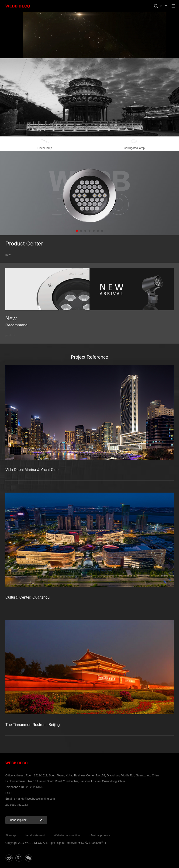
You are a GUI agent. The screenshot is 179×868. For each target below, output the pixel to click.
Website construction (67, 835)
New (16, 321)
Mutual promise (101, 835)
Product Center (24, 244)
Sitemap (10, 835)
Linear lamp (45, 143)
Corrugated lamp (134, 143)
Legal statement (35, 835)
